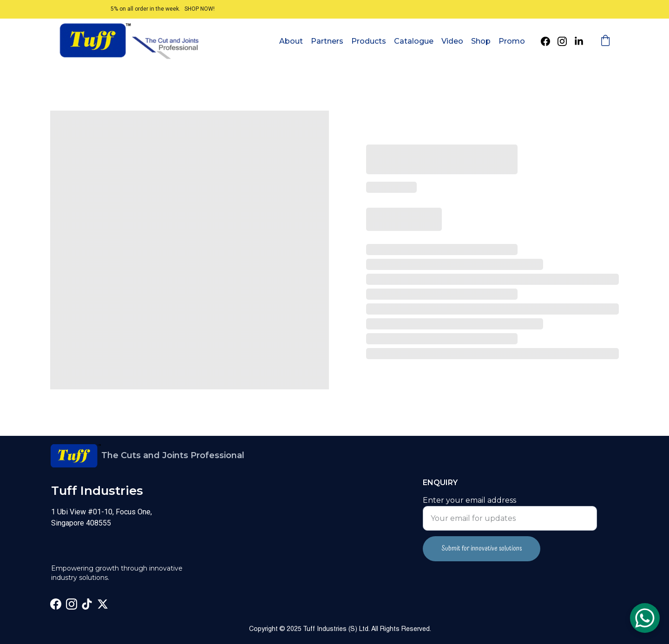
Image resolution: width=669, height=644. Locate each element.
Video (452, 41)
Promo (512, 41)
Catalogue (414, 41)
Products (369, 41)
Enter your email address (469, 500)
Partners (327, 41)
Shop (481, 41)
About (291, 41)
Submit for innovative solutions (482, 549)
